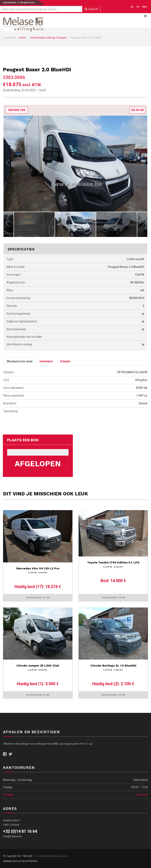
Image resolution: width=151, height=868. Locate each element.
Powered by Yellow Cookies (52, 856)
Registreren (28, 3)
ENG (145, 7)
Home (22, 38)
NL (132, 7)
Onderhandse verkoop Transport (48, 38)
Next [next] (143, 164)
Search (91, 9)
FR (138, 7)
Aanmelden (10, 3)
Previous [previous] (8, 164)
